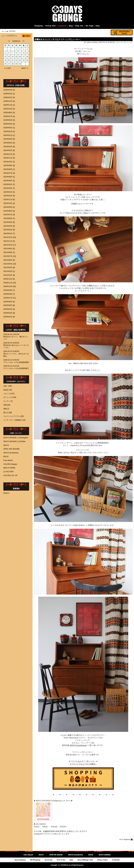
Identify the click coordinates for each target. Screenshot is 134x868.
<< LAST (7, 68)
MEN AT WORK (9, 468)
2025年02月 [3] (9, 131)
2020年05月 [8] (9, 305)
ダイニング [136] (10, 397)
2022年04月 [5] (9, 226)
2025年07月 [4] (9, 116)
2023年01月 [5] (9, 196)
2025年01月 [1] (9, 135)
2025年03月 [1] (9, 128)
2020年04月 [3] (9, 309)
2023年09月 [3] (9, 166)
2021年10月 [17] (10, 245)
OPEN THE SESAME (11, 449)
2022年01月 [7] (9, 234)
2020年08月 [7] (9, 294)
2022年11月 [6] (9, 200)
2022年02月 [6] (9, 230)
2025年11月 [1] (9, 105)
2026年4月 (16, 41)
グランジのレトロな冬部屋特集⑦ (16, 368)
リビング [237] (9, 394)
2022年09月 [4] (9, 207)
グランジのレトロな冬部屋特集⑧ (16, 362)
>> (23, 41)
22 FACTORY (9, 472)
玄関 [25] (7, 405)
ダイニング (128, 42)
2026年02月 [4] (9, 97)
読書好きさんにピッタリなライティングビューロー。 (58, 39)
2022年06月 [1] (9, 218)
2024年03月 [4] (9, 150)
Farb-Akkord (8, 460)
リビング (119, 42)
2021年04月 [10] (10, 264)
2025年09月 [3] (9, 113)
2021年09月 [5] (9, 249)
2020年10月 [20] (10, 286)
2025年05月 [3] (9, 120)
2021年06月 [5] (9, 260)
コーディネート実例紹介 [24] (14, 420)
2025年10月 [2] (9, 109)
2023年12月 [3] (9, 154)
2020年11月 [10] (10, 283)
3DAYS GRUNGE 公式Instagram (16, 438)
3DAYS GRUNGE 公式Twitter (14, 441)
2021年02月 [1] (9, 271)
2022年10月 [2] (9, 203)
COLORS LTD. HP (10, 475)
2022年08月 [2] (9, 211)
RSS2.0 (6, 493)
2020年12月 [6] (9, 279)
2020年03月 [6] (9, 313)
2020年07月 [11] (10, 298)
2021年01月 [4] (9, 275)
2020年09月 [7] (9, 290)
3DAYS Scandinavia (11, 453)
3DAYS (6, 445)
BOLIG (6, 457)
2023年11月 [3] (9, 158)
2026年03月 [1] (9, 94)
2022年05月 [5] (9, 222)
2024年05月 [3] (9, 143)
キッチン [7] (8, 401)
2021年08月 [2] (9, 252)
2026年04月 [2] (9, 90)
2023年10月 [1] (9, 162)
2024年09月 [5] (9, 139)
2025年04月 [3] (9, 124)
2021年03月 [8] (9, 268)
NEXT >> (25, 68)
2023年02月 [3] (9, 192)
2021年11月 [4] (9, 241)
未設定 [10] (8, 390)
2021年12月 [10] (10, 237)
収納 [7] (6, 409)
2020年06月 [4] (9, 302)
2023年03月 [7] (9, 188)
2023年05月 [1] (9, 181)
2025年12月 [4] (9, 101)
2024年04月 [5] (9, 147)
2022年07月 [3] (9, 215)
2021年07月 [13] (10, 256)
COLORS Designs (10, 464)
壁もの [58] (8, 413)
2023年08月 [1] (9, 169)
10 (23, 53)
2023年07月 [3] (9, 173)
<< (9, 41)
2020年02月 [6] (9, 317)
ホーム (4, 31)
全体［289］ (8, 386)
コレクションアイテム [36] (13, 416)
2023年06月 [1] (9, 177)
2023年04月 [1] (9, 184)
